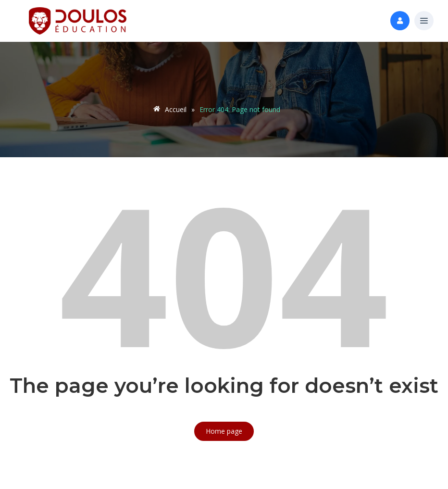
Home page (224, 431)
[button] (424, 21)
